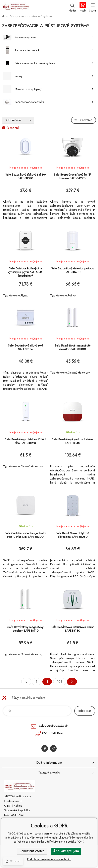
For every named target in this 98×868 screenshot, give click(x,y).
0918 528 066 (53, 733)
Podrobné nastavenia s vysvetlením (49, 859)
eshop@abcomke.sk (53, 726)
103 (60, 682)
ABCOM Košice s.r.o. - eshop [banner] (16, 7)
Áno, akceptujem (66, 851)
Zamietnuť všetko (32, 851)
